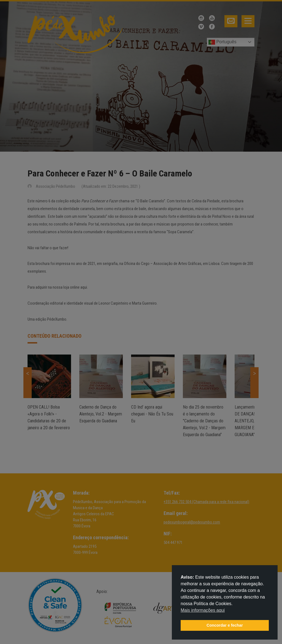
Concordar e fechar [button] (225, 625)
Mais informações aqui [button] (203, 610)
